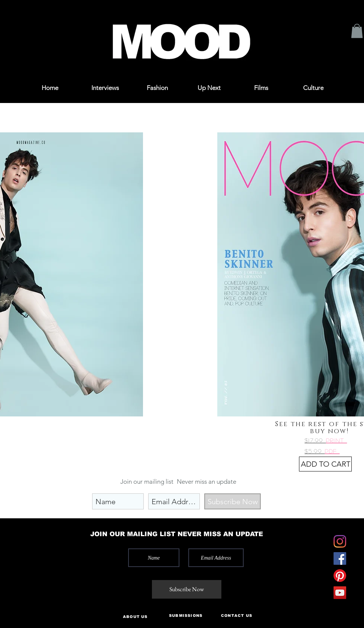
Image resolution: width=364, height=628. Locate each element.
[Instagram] (340, 541)
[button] (34, 16)
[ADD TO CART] (325, 464)
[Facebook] (340, 558)
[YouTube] (340, 593)
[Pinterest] (340, 576)
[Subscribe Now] (233, 501)
